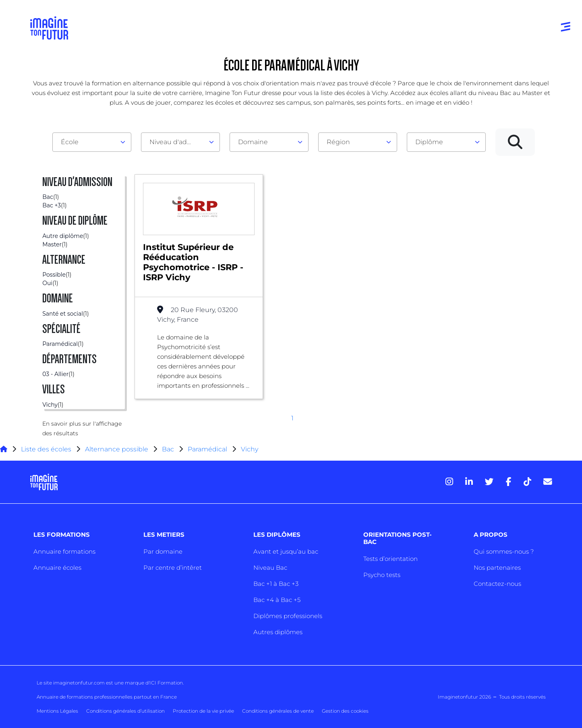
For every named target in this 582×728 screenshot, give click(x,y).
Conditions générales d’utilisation (125, 711)
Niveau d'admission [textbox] (177, 142)
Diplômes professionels (288, 616)
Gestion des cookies (345, 711)
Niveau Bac (270, 568)
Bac (168, 449)
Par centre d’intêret (173, 568)
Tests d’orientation (390, 559)
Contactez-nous (497, 584)
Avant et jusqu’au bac (286, 551)
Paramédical (207, 449)
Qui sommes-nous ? (504, 551)
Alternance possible (117, 449)
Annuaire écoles (57, 568)
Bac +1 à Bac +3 (276, 584)
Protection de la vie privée (203, 711)
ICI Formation (166, 683)
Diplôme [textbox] (429, 142)
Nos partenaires (497, 568)
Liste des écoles (46, 449)
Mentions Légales (57, 711)
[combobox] (92, 142)
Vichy (250, 449)
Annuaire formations (64, 551)
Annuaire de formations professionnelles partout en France (107, 697)
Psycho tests (382, 575)
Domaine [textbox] (253, 142)
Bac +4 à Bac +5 (277, 600)
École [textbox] (70, 142)
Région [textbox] (338, 142)
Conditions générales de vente (278, 711)
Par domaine (163, 551)
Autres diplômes (278, 632)
